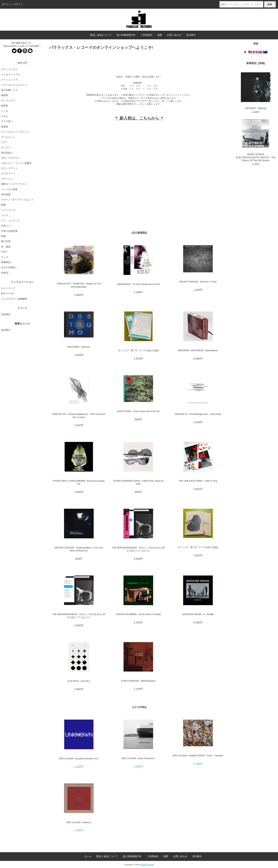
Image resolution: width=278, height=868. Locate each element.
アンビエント (8, 137)
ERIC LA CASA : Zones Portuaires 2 (138, 758)
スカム (5, 116)
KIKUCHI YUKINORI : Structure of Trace (198, 282)
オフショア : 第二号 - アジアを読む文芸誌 (138, 350)
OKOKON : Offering (256, 91)
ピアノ (5, 142)
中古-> (4, 252)
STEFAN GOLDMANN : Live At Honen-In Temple (138, 614)
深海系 (5, 127)
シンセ (5, 111)
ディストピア (8, 101)
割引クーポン (8, 293)
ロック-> (6, 147)
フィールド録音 (9, 189)
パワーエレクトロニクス (14, 85)
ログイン (18, 4)
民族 (3, 236)
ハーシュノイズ (9, 80)
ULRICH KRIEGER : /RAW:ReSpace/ (138, 681)
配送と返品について (101, 35)
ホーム (6, 4)
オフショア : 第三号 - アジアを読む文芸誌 (198, 547)
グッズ (5, 257)
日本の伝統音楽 (9, 231)
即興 (3, 205)
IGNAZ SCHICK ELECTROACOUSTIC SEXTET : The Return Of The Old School (256, 140)
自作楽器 (6, 194)
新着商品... (7, 262)
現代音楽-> (7, 153)
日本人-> (6, 226)
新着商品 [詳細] (256, 63)
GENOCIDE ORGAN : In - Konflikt (198, 614)
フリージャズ (8, 210)
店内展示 (191, 35)
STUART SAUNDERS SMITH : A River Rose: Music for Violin (138, 482)
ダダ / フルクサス (10, 158)
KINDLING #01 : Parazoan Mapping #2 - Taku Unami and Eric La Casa (79, 416)
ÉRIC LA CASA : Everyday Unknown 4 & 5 (79, 759)
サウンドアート (9, 168)
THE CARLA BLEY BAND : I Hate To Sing (198, 481)
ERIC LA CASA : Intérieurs (79, 822)
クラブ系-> (7, 121)
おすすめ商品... (9, 267)
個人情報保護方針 (126, 35)
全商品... (6, 273)
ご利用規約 (146, 35)
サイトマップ (8, 288)
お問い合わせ (174, 35)
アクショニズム (9, 69)
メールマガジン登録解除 (14, 299)
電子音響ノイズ (9, 90)
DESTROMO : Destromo (79, 347)
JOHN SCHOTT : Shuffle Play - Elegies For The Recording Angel (79, 285)
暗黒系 (5, 106)
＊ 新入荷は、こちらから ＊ (139, 118)
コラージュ (7, 179)
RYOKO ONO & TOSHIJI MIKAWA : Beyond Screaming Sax (79, 482)
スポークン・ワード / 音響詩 (16, 163)
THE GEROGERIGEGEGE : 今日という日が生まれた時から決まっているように (138, 549)
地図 (160, 35)
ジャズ (5, 215)
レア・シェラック (10, 221)
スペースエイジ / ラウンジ (15, 132)
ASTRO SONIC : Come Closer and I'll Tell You (138, 411)
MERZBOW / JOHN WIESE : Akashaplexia (198, 350)
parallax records (147, 865)
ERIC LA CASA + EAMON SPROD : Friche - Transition (198, 756)
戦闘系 (5, 95)
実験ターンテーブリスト (14, 184)
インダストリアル (10, 75)
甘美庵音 (6, 314)
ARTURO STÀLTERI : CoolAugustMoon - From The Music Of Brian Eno (79, 549)
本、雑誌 (6, 247)
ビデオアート (8, 174)
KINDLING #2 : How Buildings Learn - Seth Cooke (198, 414)
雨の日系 (6, 241)
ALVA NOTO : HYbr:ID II (79, 681)
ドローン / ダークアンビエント (17, 200)
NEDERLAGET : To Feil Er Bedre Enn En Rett (138, 284)
